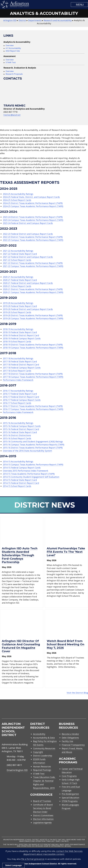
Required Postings (42, 770)
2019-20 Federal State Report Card (20, 306)
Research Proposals (14, 74)
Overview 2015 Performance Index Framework (25, 471)
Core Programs (69, 776)
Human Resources (42, 766)
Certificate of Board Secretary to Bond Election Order (43, 808)
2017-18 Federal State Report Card (20, 361)
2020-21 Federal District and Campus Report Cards (28, 283)
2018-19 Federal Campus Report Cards (22, 338)
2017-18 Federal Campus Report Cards (22, 368)
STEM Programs (70, 801)
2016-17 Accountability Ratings (18, 391)
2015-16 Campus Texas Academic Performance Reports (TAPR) (34, 445)
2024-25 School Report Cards (17, 200)
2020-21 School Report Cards (17, 286)
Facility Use (67, 741)
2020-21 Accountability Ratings (18, 277)
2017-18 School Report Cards (17, 371)
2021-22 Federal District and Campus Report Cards (28, 257)
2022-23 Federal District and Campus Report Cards (28, 234)
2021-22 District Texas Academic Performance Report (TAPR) (33, 263)
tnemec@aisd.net (12, 115)
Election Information (43, 819)
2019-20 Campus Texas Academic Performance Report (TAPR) (33, 318)
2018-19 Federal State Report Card (20, 332)
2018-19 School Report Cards (17, 341)
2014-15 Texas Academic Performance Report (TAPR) (29, 474)
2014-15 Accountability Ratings (18, 461)
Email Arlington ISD (17, 770)
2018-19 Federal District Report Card (21, 335)
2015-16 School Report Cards (17, 438)
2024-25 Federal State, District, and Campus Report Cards (31, 197)
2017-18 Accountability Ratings (18, 358)
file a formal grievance (33, 859)
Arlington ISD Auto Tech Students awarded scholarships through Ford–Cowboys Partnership (20, 555)
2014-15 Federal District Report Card (21, 483)
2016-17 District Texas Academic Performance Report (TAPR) (33, 406)
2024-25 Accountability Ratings (18, 194)
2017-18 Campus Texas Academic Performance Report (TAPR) (33, 377)
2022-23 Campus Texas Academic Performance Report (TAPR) (33, 240)
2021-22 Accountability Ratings (18, 251)
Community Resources (44, 748)
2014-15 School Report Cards (17, 486)
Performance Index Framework (18, 380)
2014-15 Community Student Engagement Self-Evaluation (31, 477)
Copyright (38, 752)
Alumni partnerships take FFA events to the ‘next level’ (66, 552)
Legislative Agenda (42, 823)
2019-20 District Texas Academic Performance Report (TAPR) (33, 315)
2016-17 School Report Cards (17, 403)
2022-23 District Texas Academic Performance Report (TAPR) (33, 237)
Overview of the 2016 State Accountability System (27, 451)
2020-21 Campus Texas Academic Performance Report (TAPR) (33, 292)
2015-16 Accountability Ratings (18, 423)
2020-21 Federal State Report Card (20, 280)
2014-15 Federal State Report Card (20, 480)
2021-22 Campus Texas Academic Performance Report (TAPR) (33, 266)
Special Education (70, 798)
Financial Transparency (73, 745)
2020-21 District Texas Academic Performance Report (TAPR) (33, 289)
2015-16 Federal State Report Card (20, 432)
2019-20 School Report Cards (17, 312)
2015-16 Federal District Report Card (21, 429)
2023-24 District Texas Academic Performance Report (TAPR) (33, 217)
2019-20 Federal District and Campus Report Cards (28, 309)
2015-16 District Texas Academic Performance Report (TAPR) (33, 448)
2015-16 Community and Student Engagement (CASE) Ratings (33, 441)
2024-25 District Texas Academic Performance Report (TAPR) (33, 203)
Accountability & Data (44, 738)
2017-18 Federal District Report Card (21, 365)
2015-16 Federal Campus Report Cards (22, 426)
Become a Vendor (70, 734)
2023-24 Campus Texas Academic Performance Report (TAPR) (33, 220)
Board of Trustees (42, 801)
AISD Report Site (13, 51)
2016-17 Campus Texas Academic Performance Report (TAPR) (33, 409)
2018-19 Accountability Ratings (18, 329)
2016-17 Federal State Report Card (20, 394)
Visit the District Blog (77, 693)
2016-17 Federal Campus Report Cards (22, 400)
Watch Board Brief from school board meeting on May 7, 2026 (66, 644)
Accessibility (39, 734)
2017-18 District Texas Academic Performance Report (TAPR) (33, 374)
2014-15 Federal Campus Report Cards (22, 468)
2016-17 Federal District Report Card (21, 397)
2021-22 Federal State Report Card (20, 254)
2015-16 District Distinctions (17, 435)
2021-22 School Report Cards (17, 260)
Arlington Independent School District (38, 864)
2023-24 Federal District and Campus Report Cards (28, 223)
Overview (10, 45)
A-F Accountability (13, 48)
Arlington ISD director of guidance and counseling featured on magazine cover (21, 646)
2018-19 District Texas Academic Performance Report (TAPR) (33, 345)
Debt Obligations (70, 738)
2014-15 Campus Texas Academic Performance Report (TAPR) (33, 465)
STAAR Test (11, 62)
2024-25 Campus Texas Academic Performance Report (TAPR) (33, 206)
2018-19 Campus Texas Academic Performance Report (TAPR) (33, 348)
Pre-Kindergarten (70, 794)
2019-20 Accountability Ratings (18, 303)
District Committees (43, 815)
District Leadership (43, 756)
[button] (79, 5)
